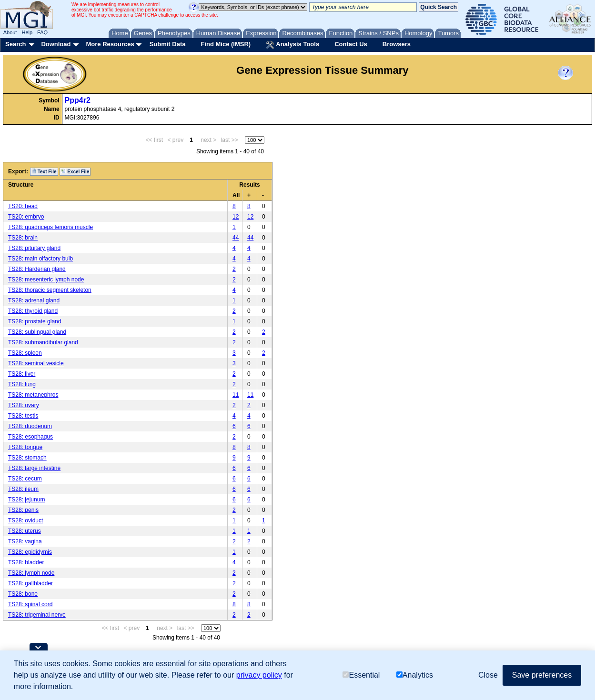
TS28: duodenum (30, 426)
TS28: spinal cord (30, 604)
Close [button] (488, 675)
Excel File (75, 171)
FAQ (42, 32)
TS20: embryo (26, 217)
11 (236, 395)
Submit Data (168, 44)
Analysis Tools (292, 45)
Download (56, 44)
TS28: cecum (25, 479)
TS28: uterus (25, 531)
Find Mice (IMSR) (226, 44)
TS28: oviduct (25, 520)
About (10, 32)
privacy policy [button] (259, 675)
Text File (44, 171)
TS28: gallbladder (30, 583)
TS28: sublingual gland (37, 332)
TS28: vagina (25, 541)
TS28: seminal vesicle (36, 363)
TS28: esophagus (30, 437)
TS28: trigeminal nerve (37, 615)
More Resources (110, 44)
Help (27, 32)
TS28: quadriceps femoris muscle (50, 227)
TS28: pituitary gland (34, 248)
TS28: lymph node (31, 573)
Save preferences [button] (542, 675)
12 (236, 217)
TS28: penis (23, 510)
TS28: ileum (23, 489)
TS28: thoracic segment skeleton (50, 290)
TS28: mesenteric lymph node (46, 280)
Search (15, 44)
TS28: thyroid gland (33, 311)
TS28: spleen (25, 353)
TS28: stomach (27, 458)
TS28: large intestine (34, 468)
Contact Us (351, 44)
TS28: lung (22, 384)
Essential (361, 675)
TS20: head (23, 206)
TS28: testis (23, 416)
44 (236, 238)
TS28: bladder (26, 562)
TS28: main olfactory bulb (40, 259)
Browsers (397, 44)
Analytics (415, 675)
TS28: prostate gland (35, 321)
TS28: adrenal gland (34, 300)
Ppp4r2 (78, 100)
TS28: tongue (25, 447)
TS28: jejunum (26, 500)
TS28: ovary (24, 405)
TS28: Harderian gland (37, 269)
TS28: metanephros (33, 395)
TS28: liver (22, 374)
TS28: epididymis (30, 552)
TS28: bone (23, 594)
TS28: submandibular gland (43, 342)
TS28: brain (23, 238)
